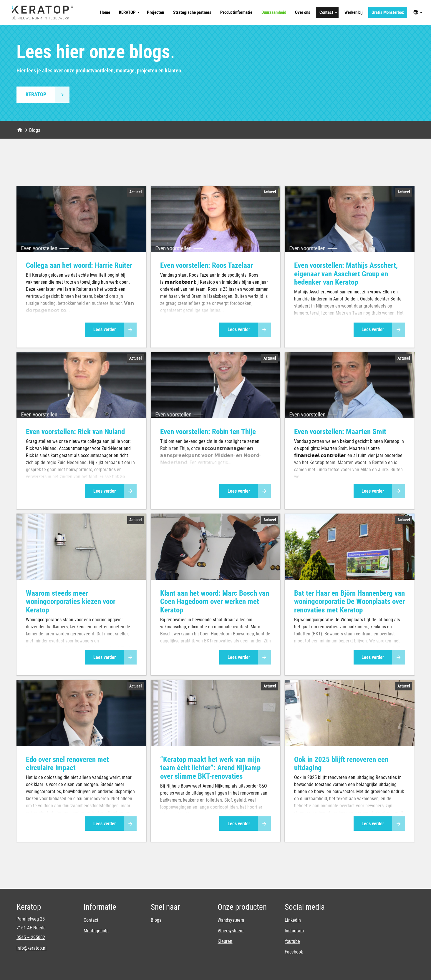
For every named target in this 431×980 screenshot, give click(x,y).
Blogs (156, 920)
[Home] (105, 13)
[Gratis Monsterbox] (388, 13)
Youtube (292, 941)
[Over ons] (303, 13)
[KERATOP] (129, 13)
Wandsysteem (231, 920)
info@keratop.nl (32, 948)
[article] (81, 267)
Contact (91, 920)
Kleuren (225, 941)
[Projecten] (156, 13)
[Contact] (327, 13)
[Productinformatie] (236, 13)
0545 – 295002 (31, 937)
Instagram (294, 931)
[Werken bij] (353, 13)
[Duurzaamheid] (274, 13)
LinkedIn (293, 920)
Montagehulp (96, 931)
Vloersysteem (231, 931)
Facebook (294, 952)
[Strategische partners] (192, 13)
